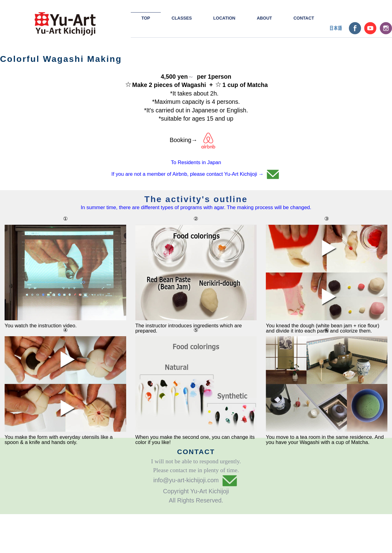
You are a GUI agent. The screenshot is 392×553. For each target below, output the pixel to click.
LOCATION (224, 18)
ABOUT (264, 18)
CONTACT (304, 18)
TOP (146, 18)
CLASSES (182, 18)
